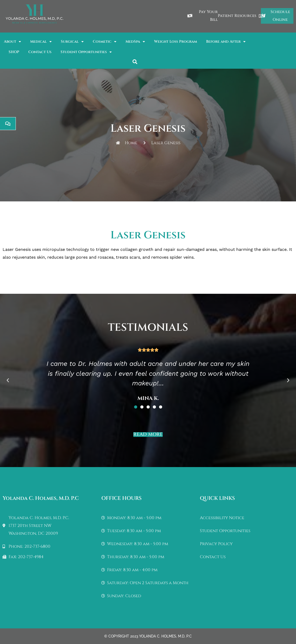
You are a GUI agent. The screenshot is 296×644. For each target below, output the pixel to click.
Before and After (226, 42)
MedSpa (135, 42)
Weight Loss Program (176, 42)
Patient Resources (241, 16)
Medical (41, 42)
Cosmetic (105, 42)
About (12, 42)
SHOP (14, 52)
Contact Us (40, 52)
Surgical (72, 42)
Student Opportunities (86, 52)
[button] (135, 62)
